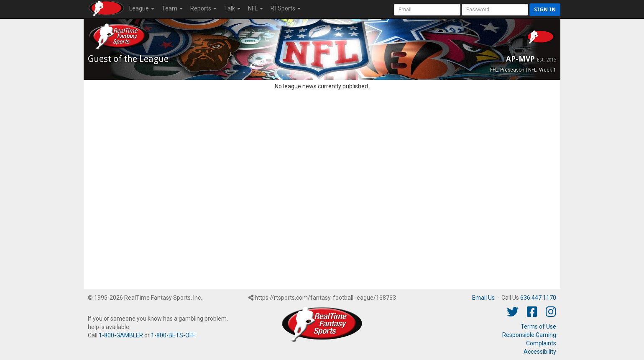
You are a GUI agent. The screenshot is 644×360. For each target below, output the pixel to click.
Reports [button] (203, 8)
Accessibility (540, 352)
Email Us (483, 298)
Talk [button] (232, 8)
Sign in (545, 9)
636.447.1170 (538, 298)
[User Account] (427, 10)
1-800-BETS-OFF (173, 335)
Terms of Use (538, 327)
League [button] (142, 8)
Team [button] (172, 8)
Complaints (541, 343)
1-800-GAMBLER (121, 335)
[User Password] (495, 10)
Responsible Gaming (529, 335)
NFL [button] (256, 8)
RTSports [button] (286, 8)
